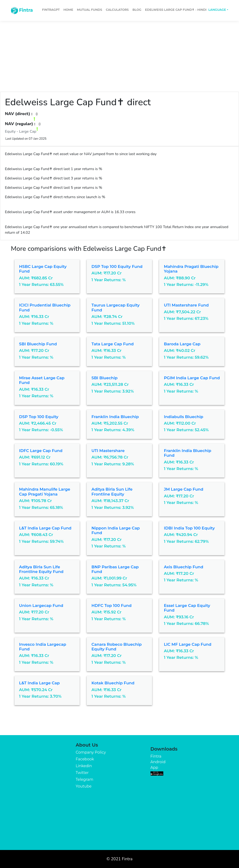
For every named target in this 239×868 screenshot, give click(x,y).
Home (68, 10)
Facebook (85, 759)
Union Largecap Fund (41, 605)
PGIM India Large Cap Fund (192, 378)
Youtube (84, 786)
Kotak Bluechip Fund (113, 683)
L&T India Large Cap (39, 683)
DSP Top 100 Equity (39, 417)
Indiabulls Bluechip (184, 417)
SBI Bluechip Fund (38, 344)
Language (217, 10)
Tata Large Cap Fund (112, 344)
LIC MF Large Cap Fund (187, 644)
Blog (137, 10)
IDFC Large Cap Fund (41, 451)
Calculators (117, 10)
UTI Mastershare (108, 451)
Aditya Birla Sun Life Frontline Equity (112, 492)
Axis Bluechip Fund (183, 567)
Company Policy (91, 752)
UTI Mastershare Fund (186, 305)
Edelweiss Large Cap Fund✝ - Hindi (176, 10)
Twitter (82, 773)
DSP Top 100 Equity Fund (117, 266)
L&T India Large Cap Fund (45, 528)
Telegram (84, 779)
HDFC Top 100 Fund (111, 605)
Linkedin (84, 766)
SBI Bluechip (104, 378)
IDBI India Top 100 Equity (189, 528)
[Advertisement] (119, 54)
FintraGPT (51, 10)
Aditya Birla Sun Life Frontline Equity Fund (41, 569)
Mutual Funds (89, 10)
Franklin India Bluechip (115, 417)
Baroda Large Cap (182, 344)
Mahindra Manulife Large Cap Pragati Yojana (45, 492)
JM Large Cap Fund (184, 489)
